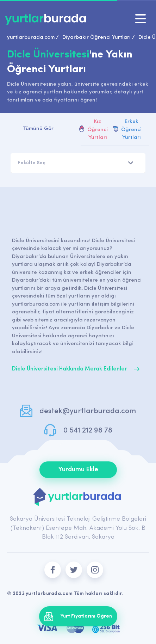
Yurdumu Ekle (78, 470)
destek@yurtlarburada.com (88, 411)
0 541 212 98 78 (88, 431)
